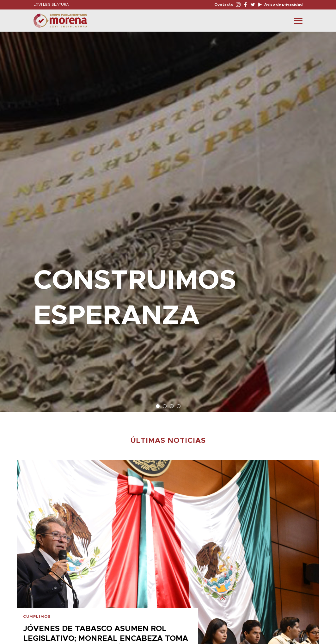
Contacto (224, 4)
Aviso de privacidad (283, 4)
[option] (168, 219)
